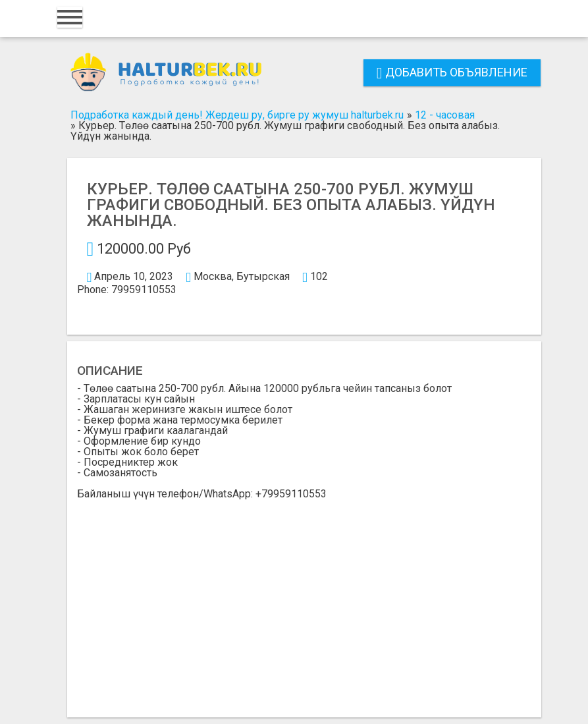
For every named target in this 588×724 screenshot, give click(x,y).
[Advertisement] (304, 598)
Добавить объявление (452, 72)
